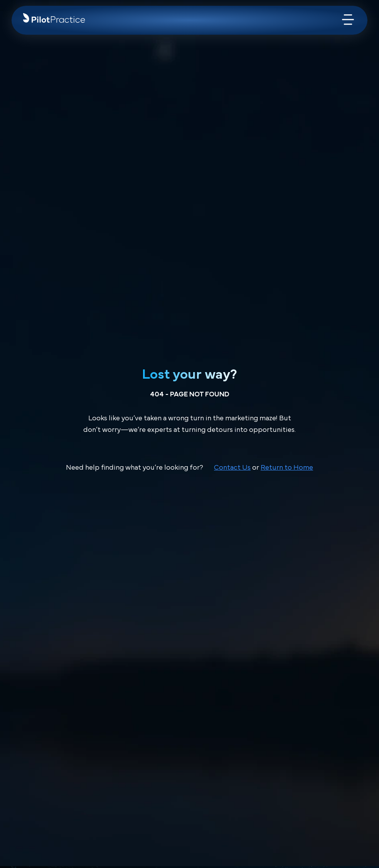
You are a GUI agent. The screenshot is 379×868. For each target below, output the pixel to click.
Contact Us (232, 468)
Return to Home (287, 468)
